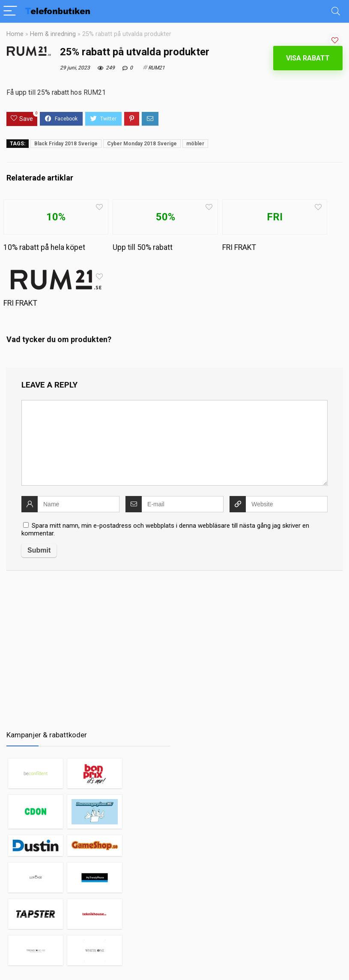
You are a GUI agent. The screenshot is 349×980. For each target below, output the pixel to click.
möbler (195, 144)
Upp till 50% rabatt (143, 247)
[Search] (336, 11)
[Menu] (10, 11)
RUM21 (157, 68)
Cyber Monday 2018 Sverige (142, 144)
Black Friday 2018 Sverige (66, 144)
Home (15, 34)
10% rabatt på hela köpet (44, 247)
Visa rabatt (308, 58)
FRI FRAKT (239, 247)
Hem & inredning (53, 34)
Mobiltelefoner (261, 965)
